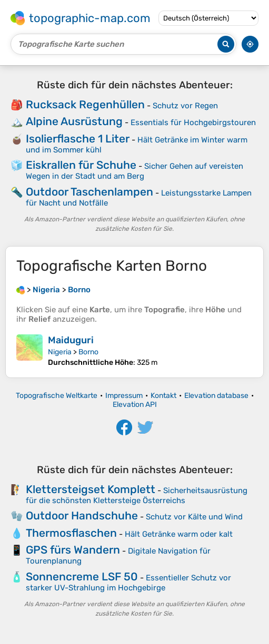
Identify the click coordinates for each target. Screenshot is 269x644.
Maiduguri (71, 340)
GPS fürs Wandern (73, 550)
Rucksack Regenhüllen (85, 104)
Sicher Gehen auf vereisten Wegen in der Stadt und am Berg (134, 171)
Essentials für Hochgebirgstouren (193, 122)
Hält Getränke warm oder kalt (179, 534)
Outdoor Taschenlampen (89, 192)
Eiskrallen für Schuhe (81, 165)
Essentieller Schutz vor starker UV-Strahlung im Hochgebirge (128, 583)
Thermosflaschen (71, 533)
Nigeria (60, 352)
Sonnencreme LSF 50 (82, 576)
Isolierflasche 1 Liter (78, 139)
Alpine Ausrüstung (74, 121)
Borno (88, 352)
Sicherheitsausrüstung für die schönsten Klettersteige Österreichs (137, 495)
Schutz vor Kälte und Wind (194, 517)
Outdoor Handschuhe (82, 515)
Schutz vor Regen (185, 106)
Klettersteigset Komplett (91, 489)
